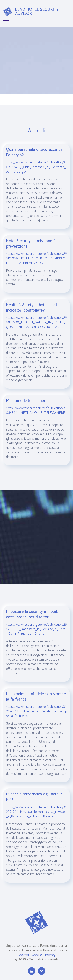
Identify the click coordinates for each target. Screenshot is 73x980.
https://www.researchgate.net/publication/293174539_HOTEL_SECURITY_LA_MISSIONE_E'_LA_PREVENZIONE (36, 271)
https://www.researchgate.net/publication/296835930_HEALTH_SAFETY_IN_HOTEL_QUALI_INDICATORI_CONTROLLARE (36, 335)
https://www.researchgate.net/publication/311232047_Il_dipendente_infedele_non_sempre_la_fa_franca (36, 724)
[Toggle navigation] (6, 20)
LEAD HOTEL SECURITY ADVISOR (37, 12)
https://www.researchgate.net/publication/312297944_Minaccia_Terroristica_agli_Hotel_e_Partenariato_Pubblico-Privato (36, 824)
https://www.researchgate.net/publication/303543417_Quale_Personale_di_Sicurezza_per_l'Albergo (36, 179)
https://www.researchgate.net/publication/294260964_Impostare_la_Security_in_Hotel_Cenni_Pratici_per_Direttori (36, 641)
